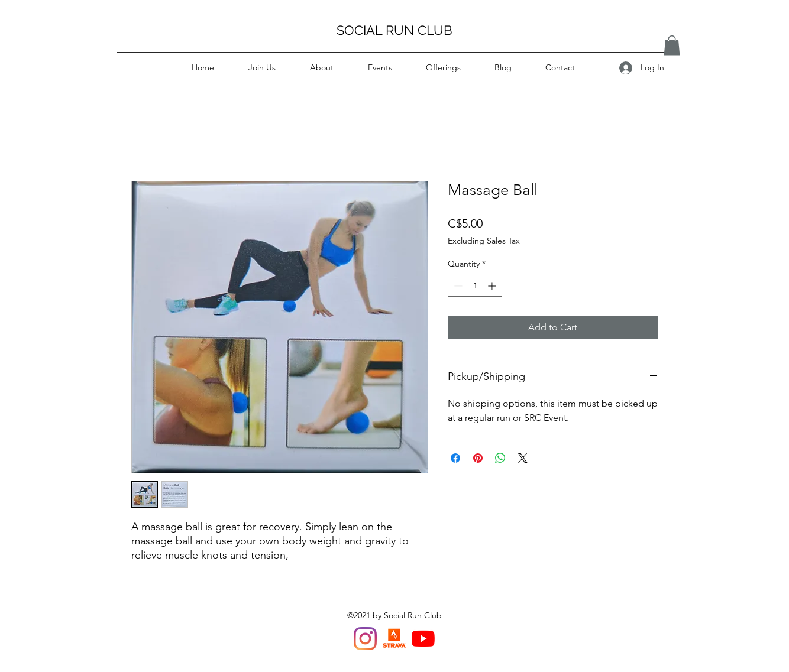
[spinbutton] (475, 286)
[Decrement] (457, 286)
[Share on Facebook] (455, 458)
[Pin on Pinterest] (478, 458)
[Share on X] (523, 458)
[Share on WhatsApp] (500, 458)
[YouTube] (423, 639)
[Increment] (493, 286)
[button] (672, 45)
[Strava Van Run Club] (394, 639)
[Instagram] (365, 639)
